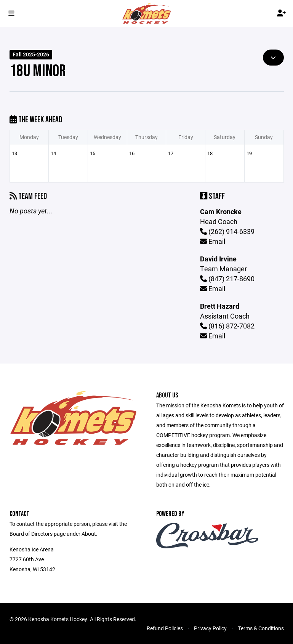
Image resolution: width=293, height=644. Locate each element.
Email (213, 241)
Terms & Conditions (261, 628)
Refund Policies (165, 628)
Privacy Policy (210, 628)
